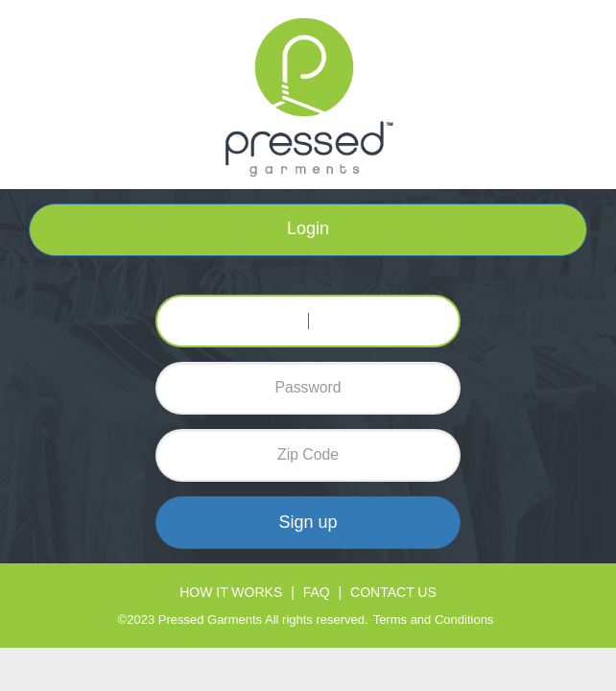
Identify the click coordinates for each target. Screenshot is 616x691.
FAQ (317, 592)
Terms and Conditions (434, 620)
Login (308, 228)
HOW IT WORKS (231, 592)
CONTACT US (393, 592)
